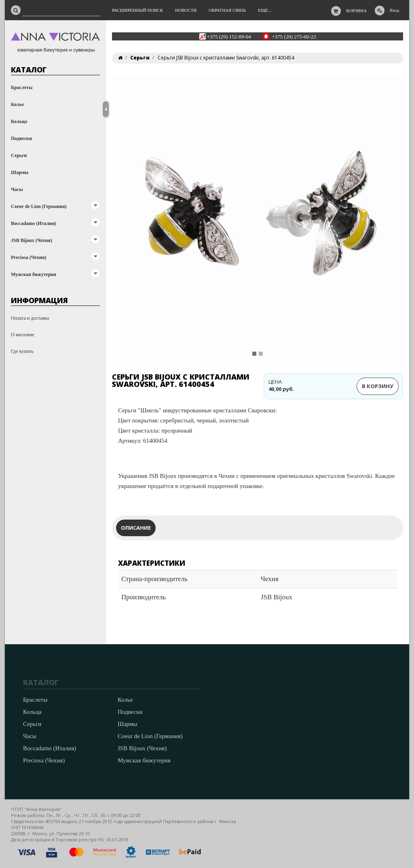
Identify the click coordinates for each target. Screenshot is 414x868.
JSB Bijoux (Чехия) (32, 240)
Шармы (20, 172)
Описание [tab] (136, 528)
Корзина (357, 11)
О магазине (23, 335)
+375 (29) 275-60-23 (294, 36)
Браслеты (22, 87)
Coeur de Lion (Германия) (39, 206)
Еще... (265, 10)
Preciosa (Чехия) (29, 257)
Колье (17, 104)
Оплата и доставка (30, 318)
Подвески (21, 138)
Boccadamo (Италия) (34, 223)
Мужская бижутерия (34, 274)
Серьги (19, 155)
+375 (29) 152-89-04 (229, 36)
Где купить (22, 351)
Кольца (19, 121)
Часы (17, 189)
